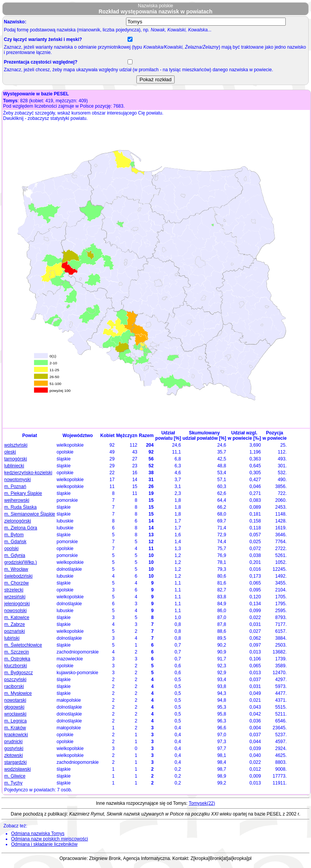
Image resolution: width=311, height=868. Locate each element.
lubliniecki (14, 466)
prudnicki (13, 742)
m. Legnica (16, 721)
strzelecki (14, 590)
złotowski (14, 755)
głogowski (14, 707)
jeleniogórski (17, 604)
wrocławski (15, 714)
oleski (10, 452)
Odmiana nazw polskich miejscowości (50, 839)
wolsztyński (16, 445)
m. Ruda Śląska (20, 507)
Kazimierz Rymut (87, 814)
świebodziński (18, 576)
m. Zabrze (15, 624)
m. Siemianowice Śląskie (30, 514)
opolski (11, 549)
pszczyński (15, 680)
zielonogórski (18, 521)
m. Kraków (15, 728)
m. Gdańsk (15, 542)
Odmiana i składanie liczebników (44, 844)
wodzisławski (17, 769)
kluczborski (16, 666)
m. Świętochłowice (23, 645)
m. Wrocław (16, 569)
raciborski (14, 686)
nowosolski (16, 611)
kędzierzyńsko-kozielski (28, 473)
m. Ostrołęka (17, 659)
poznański (15, 631)
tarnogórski (16, 459)
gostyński (14, 748)
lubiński (12, 638)
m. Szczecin (17, 652)
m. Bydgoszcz (19, 673)
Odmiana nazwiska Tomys (38, 834)
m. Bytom (14, 535)
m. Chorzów (16, 583)
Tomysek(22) (202, 803)
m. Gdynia (15, 555)
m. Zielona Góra (21, 528)
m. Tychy (13, 783)
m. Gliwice (15, 776)
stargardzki (16, 762)
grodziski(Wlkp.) (20, 562)
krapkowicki (16, 735)
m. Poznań (15, 486)
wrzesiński (15, 597)
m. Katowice (17, 617)
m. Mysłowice (18, 693)
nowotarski (15, 700)
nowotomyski (17, 480)
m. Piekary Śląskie (23, 493)
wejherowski (17, 500)
